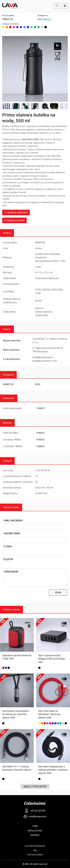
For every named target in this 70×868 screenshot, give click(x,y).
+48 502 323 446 (35, 811)
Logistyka (7, 461)
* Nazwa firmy (12, 533)
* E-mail (8, 546)
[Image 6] (45, 106)
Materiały (7, 423)
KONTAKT (35, 835)
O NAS (35, 826)
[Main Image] (35, 69)
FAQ (35, 851)
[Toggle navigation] (65, 6)
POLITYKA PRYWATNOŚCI (35, 846)
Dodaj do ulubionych (16, 212)
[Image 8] (64, 106)
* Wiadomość (11, 572)
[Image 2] (6, 106)
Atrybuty (7, 233)
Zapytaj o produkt (14, 220)
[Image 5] (35, 106)
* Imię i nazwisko (13, 521)
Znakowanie (9, 398)
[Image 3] (16, 106)
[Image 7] (54, 106)
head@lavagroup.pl (35, 817)
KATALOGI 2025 (35, 831)
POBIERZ (41, 408)
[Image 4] (25, 106)
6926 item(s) (44, 19)
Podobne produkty (11, 610)
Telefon (8, 559)
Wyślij (58, 592)
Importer (7, 329)
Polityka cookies (35, 855)
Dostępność (8, 375)
